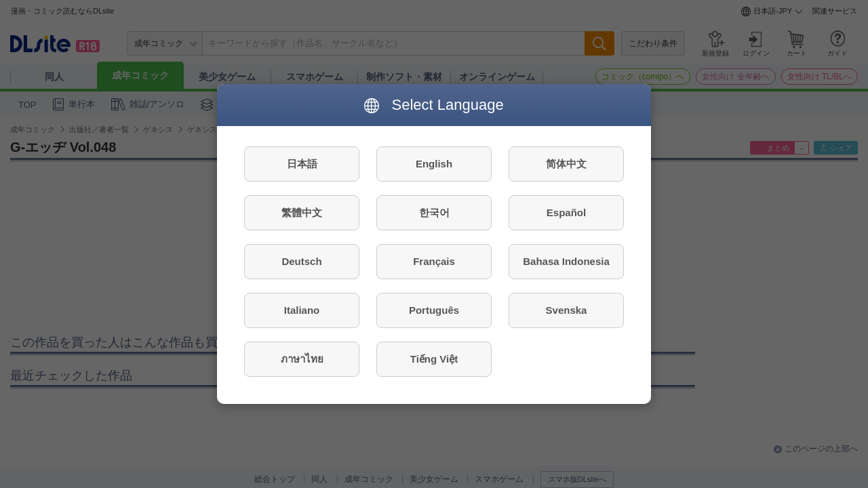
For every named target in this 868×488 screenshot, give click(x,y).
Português (434, 310)
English (434, 164)
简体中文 (566, 164)
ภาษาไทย (302, 359)
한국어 (434, 212)
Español (566, 212)
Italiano (302, 310)
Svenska (567, 310)
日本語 (302, 164)
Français (434, 261)
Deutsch (301, 261)
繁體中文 (302, 212)
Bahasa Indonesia (566, 261)
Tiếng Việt (434, 359)
